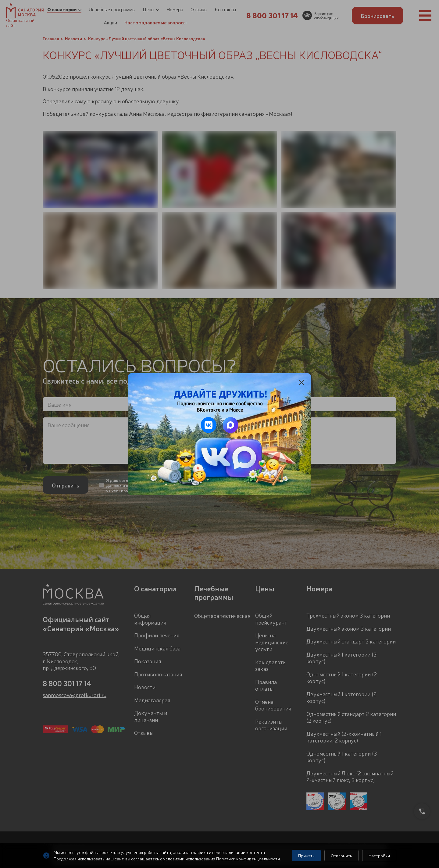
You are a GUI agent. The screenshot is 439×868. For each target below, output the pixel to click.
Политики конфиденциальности (248, 859)
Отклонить (341, 856)
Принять (306, 856)
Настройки (379, 856)
